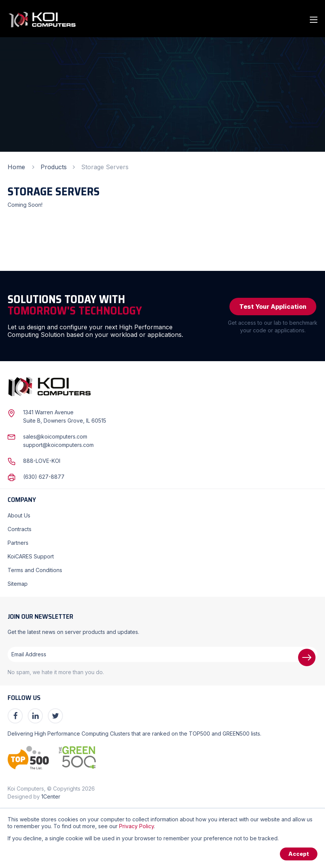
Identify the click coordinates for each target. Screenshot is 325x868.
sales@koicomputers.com (55, 436)
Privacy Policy (137, 826)
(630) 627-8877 (44, 477)
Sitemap (18, 584)
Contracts (20, 529)
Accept (299, 854)
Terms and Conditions (35, 570)
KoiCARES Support (31, 556)
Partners (18, 543)
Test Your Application (273, 307)
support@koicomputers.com (58, 445)
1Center (51, 796)
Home (16, 167)
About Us (19, 515)
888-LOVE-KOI (42, 461)
